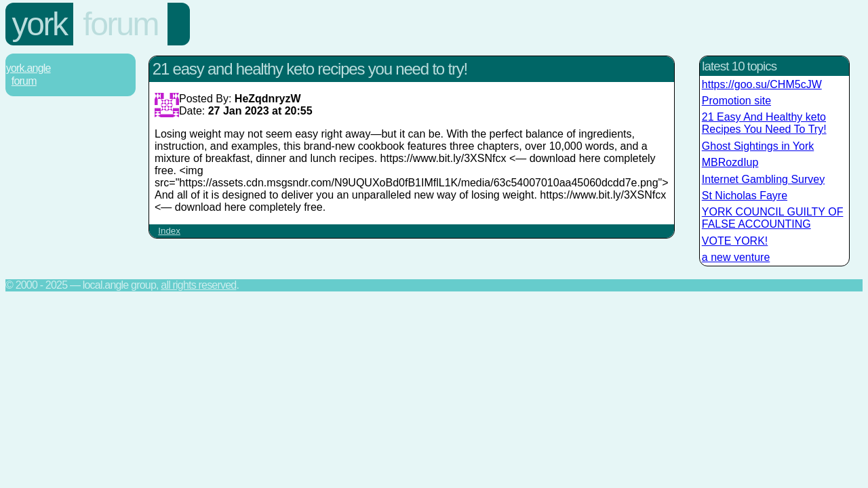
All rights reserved (198, 285)
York (40, 24)
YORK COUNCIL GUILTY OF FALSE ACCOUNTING (773, 218)
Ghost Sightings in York (758, 146)
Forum (120, 24)
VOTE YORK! (735, 241)
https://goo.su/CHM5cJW (762, 84)
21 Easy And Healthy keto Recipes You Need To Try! (764, 123)
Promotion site (736, 101)
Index (169, 231)
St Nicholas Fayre (745, 196)
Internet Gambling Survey (763, 179)
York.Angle (28, 68)
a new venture (736, 257)
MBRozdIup (730, 162)
